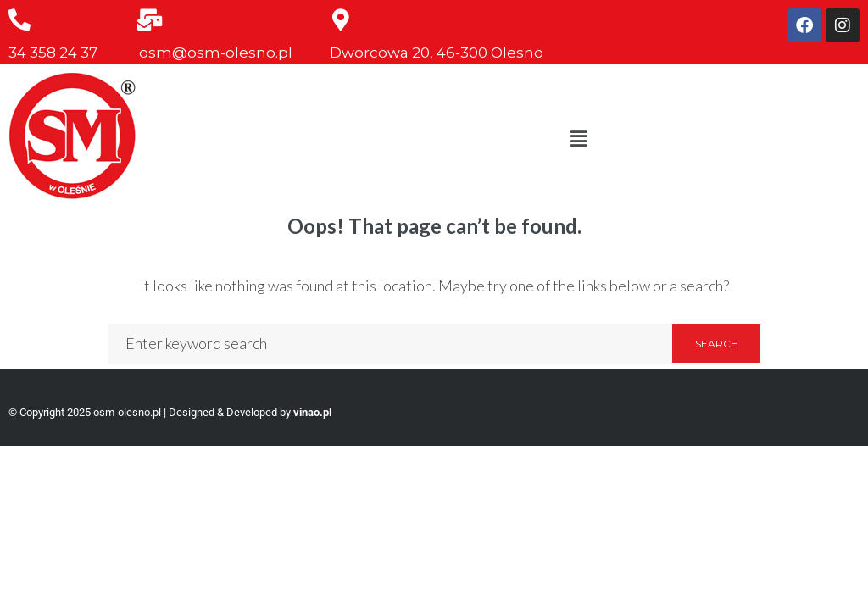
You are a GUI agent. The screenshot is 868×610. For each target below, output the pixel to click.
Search (717, 344)
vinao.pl (312, 412)
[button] (578, 139)
